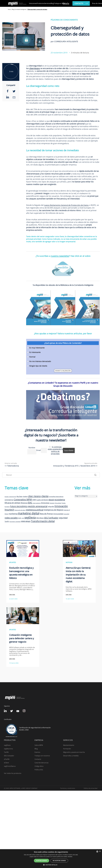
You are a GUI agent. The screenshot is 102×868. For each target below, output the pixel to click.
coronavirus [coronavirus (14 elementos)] (9, 500)
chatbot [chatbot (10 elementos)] (25, 496)
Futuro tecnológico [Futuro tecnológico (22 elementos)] (19, 506)
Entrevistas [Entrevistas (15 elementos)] (45, 503)
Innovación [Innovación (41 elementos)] (61, 506)
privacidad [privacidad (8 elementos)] (66, 514)
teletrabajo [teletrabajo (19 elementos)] (26, 521)
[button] (51, 865)
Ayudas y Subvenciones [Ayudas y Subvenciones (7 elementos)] (10, 497)
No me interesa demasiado (40, 361)
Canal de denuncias (42, 763)
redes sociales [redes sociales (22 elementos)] (11, 518)
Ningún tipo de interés (38, 366)
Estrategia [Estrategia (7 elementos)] (52, 503)
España (66, 3)
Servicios (47, 3)
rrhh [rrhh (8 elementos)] (23, 518)
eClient (6, 763)
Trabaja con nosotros (42, 756)
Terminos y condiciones (68, 788)
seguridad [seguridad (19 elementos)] (63, 518)
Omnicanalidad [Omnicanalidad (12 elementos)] (58, 514)
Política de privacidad (91, 788)
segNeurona (8, 749)
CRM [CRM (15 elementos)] (34, 500)
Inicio (9, 9)
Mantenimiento (69, 745)
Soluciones (33, 3)
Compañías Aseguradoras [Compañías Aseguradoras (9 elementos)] (56, 497)
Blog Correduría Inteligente (19, 9)
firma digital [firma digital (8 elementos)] (58, 503)
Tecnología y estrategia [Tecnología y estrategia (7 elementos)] (15, 522)
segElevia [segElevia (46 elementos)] (30, 517)
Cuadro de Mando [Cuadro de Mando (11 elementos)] (42, 500)
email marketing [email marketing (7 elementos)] (37, 503)
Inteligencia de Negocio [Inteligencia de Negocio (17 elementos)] (54, 510)
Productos (40, 3)
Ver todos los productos (13, 773)
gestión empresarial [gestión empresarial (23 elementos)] (38, 506)
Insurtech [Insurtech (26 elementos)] (9, 510)
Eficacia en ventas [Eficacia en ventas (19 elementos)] (12, 503)
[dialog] (51, 859)
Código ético (39, 766)
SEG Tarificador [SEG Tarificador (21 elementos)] (51, 518)
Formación (67, 749)
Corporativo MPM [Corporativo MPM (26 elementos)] (23, 500)
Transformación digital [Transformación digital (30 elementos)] (43, 521)
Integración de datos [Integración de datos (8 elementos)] (20, 510)
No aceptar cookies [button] (59, 861)
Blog (52, 3)
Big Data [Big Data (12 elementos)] (19, 496)
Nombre (32, 448)
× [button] (100, 851)
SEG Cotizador (9, 756)
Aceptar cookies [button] (41, 861)
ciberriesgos (35, 68)
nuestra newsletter (60, 256)
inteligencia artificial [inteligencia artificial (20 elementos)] (35, 510)
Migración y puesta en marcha (74, 752)
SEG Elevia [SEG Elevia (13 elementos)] (40, 518)
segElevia (7, 745)
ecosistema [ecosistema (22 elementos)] (60, 500)
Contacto (38, 759)
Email (39, 450)
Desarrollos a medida (71, 756)
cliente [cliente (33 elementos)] (45, 496)
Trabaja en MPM (59, 3)
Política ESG (39, 770)
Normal (32, 357)
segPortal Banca (10, 766)
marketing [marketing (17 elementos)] (13, 514)
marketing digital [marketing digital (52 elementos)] (29, 513)
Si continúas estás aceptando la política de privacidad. (55, 450)
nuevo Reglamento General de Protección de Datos (66, 205)
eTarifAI (7, 759)
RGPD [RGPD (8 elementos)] (20, 518)
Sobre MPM (39, 745)
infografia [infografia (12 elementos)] (51, 506)
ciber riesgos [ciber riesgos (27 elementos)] (34, 496)
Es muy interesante (37, 348)
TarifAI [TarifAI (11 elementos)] (7, 521)
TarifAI (6, 752)
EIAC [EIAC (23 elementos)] (30, 503)
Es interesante (35, 352)
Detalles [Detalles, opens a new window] (70, 857)
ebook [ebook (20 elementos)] (51, 500)
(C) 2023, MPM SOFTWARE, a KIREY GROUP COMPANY (21, 788)
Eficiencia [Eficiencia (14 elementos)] (24, 503)
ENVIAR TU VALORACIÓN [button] (63, 371)
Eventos (37, 752)
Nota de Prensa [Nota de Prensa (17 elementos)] (46, 514)
